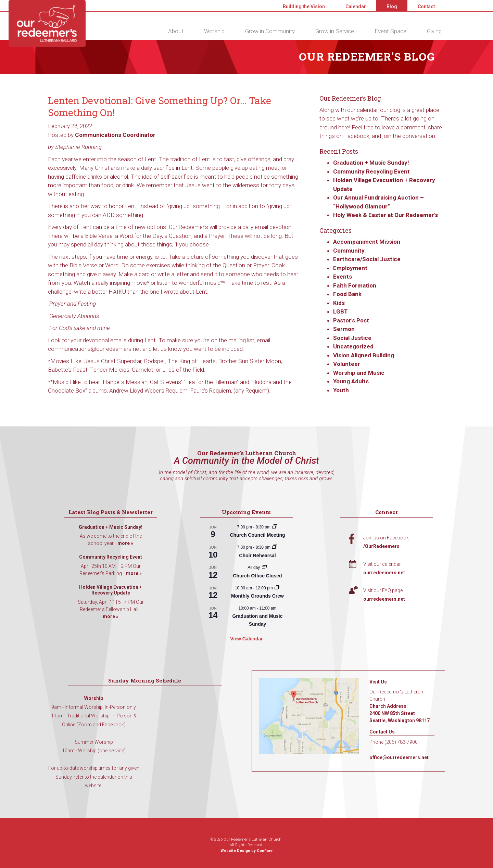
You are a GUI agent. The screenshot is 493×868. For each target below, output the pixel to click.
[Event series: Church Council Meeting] (275, 527)
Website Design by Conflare (246, 851)
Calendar (356, 7)
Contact (426, 7)
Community (349, 251)
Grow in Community (270, 31)
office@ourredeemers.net (399, 757)
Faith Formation (355, 285)
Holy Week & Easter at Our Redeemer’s (385, 215)
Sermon (344, 329)
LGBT (340, 311)
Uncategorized (353, 346)
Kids (339, 303)
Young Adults (351, 381)
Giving (434, 31)
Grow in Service (335, 31)
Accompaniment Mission (367, 242)
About (176, 31)
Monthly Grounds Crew (257, 596)
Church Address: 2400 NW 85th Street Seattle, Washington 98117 (400, 713)
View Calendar (246, 639)
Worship (214, 31)
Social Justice (352, 338)
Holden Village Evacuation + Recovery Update (111, 590)
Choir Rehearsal (257, 556)
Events (343, 277)
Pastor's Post (351, 320)
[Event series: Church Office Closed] (264, 567)
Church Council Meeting (257, 535)
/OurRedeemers (381, 546)
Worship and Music (359, 373)
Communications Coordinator (115, 135)
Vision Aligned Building (364, 355)
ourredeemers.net (384, 573)
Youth (341, 390)
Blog (392, 7)
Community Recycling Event (371, 171)
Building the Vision (304, 7)
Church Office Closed (257, 576)
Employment (350, 268)
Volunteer (347, 364)
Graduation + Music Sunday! (371, 163)
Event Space (390, 31)
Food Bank (347, 294)
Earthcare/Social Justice (367, 259)
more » (125, 543)
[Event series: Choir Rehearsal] (275, 547)
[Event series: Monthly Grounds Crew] (277, 588)
